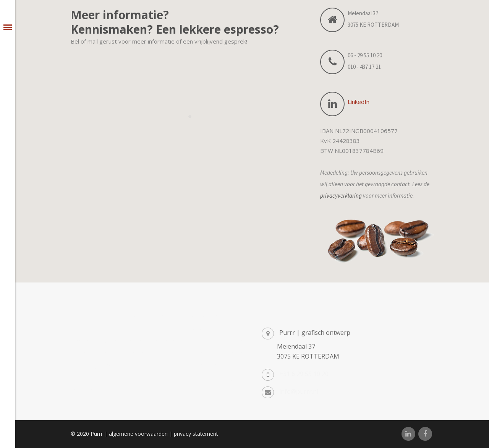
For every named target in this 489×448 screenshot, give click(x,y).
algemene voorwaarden (138, 434)
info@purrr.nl (299, 391)
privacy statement (196, 434)
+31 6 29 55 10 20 (304, 374)
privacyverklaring (341, 196)
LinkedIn (359, 102)
